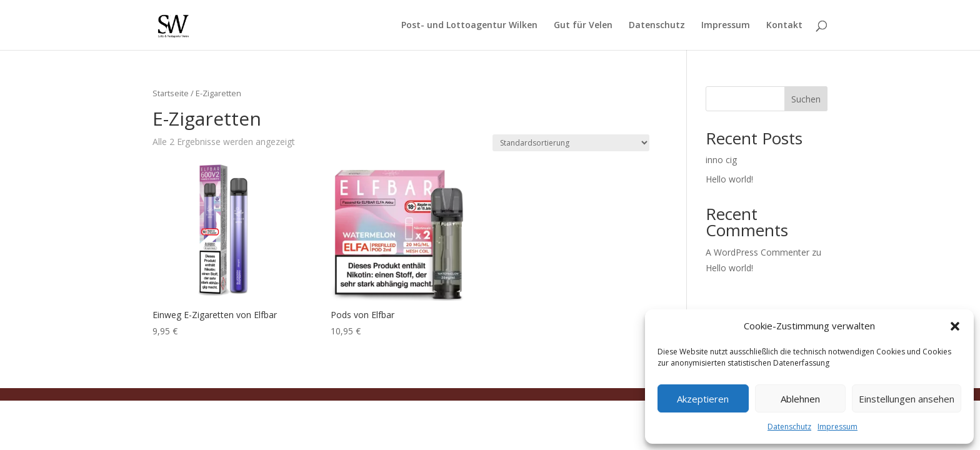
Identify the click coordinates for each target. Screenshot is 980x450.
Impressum (837, 427)
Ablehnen (800, 399)
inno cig (721, 160)
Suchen (806, 99)
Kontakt (784, 26)
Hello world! (729, 179)
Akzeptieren (703, 399)
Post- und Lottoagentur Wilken (469, 26)
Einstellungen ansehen (907, 399)
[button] (955, 326)
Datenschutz (789, 427)
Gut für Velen (583, 26)
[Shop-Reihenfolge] (571, 143)
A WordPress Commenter (757, 252)
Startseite (171, 93)
